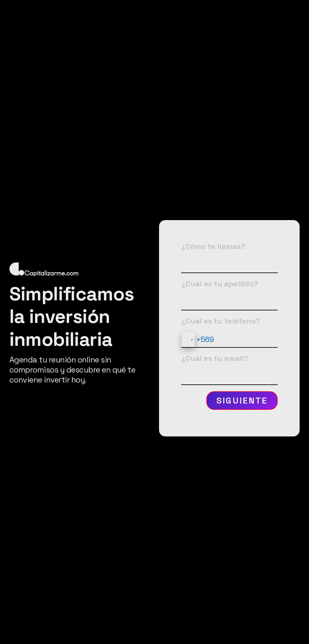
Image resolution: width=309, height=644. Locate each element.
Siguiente (242, 401)
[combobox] (188, 340)
